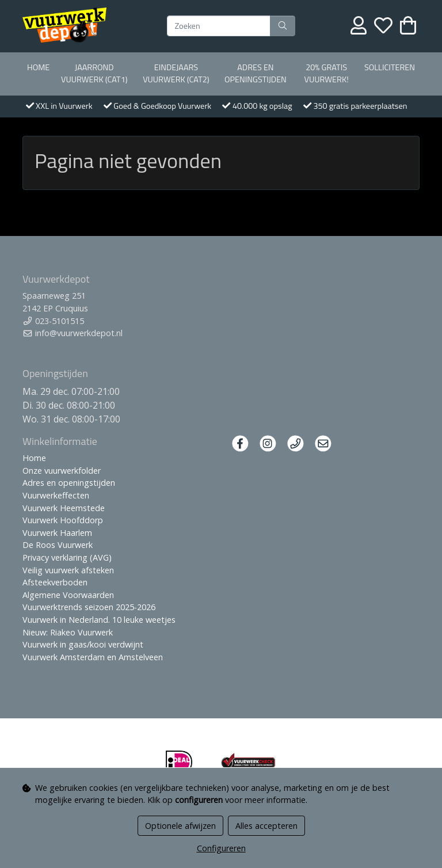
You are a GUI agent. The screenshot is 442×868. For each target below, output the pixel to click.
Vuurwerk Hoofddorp (63, 520)
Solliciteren (390, 67)
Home (38, 67)
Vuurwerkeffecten (56, 495)
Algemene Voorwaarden (68, 595)
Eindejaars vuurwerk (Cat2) (176, 74)
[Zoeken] (219, 26)
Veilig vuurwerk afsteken (68, 570)
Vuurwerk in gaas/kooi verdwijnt (83, 644)
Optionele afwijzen (180, 826)
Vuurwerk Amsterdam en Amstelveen (93, 657)
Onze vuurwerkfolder (62, 471)
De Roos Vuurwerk (58, 545)
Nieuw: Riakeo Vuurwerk (68, 632)
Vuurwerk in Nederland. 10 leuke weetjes (99, 620)
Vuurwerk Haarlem (57, 533)
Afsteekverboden (55, 582)
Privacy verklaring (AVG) (67, 557)
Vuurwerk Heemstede (64, 508)
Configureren (221, 848)
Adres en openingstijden (256, 74)
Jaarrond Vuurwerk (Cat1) (94, 74)
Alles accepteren (266, 826)
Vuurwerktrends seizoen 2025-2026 (89, 607)
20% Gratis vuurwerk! (327, 74)
